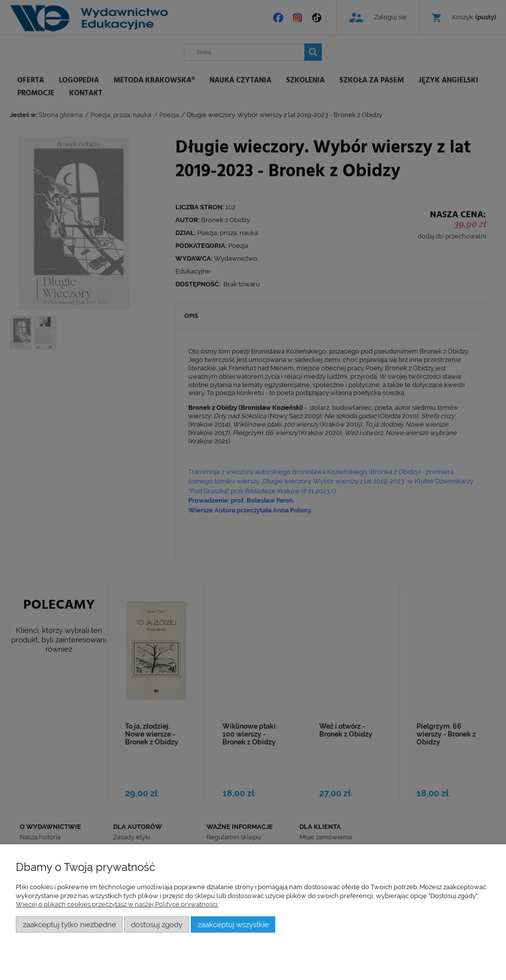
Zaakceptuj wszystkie (233, 924)
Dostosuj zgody (157, 924)
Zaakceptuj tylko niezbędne (69, 924)
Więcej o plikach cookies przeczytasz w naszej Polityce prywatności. (117, 904)
